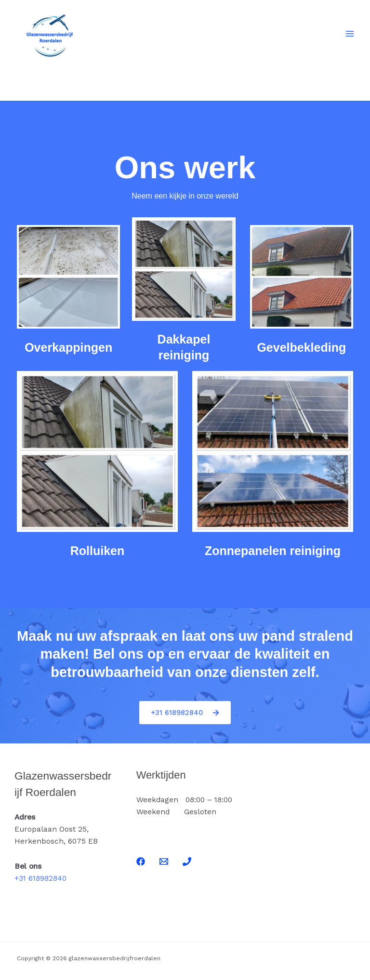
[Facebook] (141, 861)
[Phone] (187, 861)
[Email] (164, 861)
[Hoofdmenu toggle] (350, 33)
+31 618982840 (40, 878)
